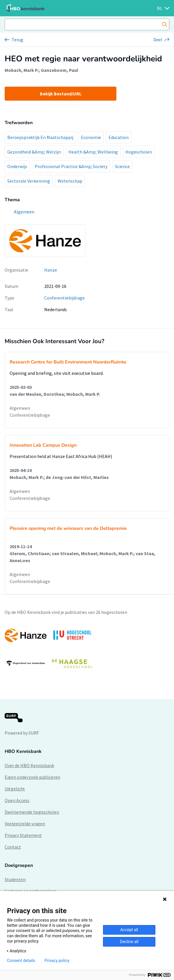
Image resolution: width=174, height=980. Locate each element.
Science (122, 166)
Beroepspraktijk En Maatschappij (40, 137)
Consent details (21, 961)
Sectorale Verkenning (29, 181)
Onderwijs (17, 166)
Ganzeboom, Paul (60, 70)
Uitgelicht (15, 789)
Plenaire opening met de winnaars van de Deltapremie (68, 528)
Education (119, 137)
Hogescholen (139, 152)
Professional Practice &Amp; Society (71, 166)
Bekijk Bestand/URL (61, 94)
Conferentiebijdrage (64, 298)
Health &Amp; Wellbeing (93, 152)
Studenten (15, 879)
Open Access (17, 800)
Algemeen (20, 408)
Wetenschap (70, 181)
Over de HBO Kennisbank (29, 765)
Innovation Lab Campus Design (43, 445)
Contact (13, 847)
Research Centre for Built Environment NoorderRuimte (68, 362)
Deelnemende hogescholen (32, 812)
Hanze (51, 270)
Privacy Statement (23, 835)
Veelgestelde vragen (25, 824)
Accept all (129, 930)
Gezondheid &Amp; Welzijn (34, 152)
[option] (87, 649)
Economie (91, 137)
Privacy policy (57, 961)
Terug (17, 40)
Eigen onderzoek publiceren (32, 777)
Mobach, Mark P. (22, 70)
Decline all (129, 942)
